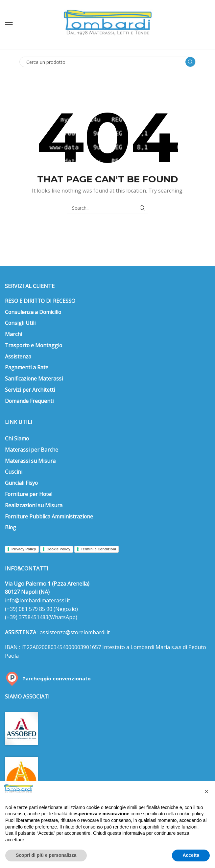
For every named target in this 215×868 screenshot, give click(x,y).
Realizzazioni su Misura (34, 505)
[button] (206, 791)
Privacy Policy (24, 549)
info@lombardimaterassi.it (37, 600)
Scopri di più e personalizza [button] (46, 855)
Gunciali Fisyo (21, 483)
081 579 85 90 (35, 609)
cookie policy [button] (190, 814)
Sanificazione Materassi (34, 379)
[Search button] (190, 62)
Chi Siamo (17, 438)
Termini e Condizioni (98, 549)
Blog (11, 527)
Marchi (13, 334)
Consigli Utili (20, 323)
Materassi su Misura (30, 461)
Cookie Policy (59, 549)
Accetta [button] (191, 855)
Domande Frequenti (29, 401)
